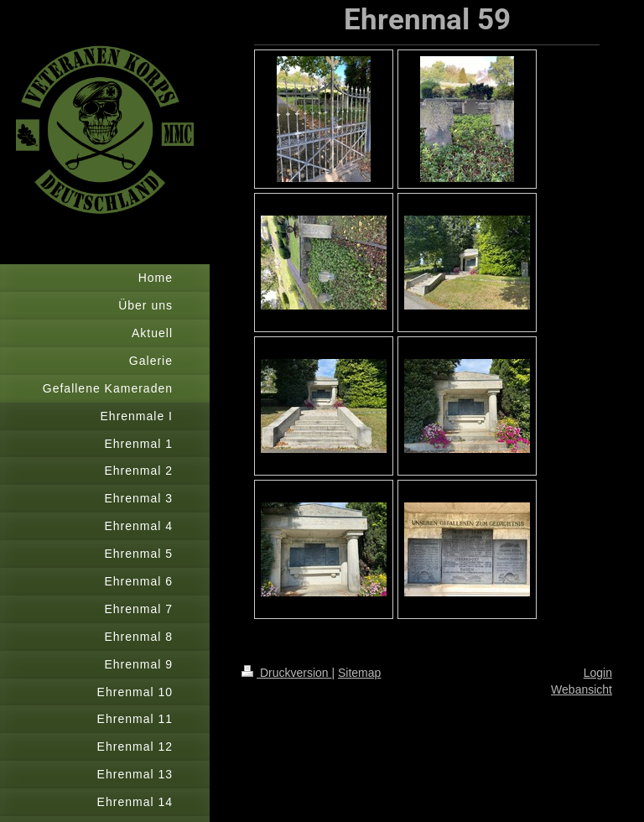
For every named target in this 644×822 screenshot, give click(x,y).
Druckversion (286, 673)
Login (598, 673)
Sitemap (359, 673)
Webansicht (582, 689)
